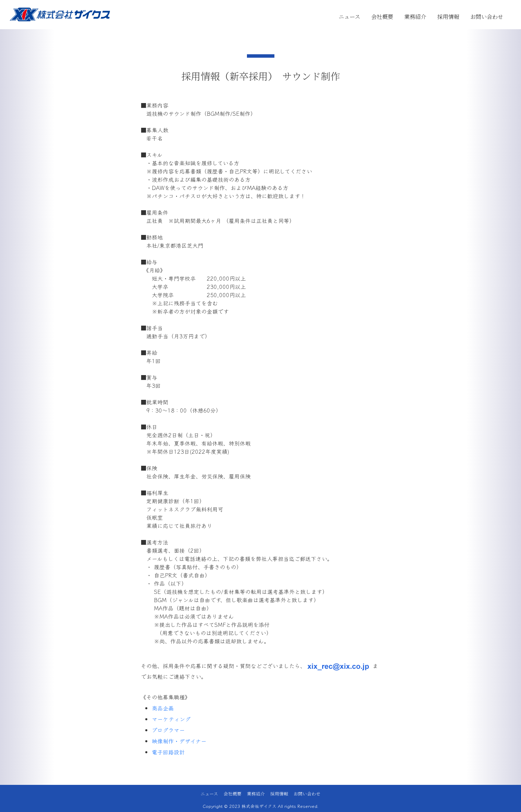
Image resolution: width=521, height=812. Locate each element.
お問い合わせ (487, 17)
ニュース (349, 17)
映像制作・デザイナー (179, 741)
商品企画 (163, 708)
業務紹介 (415, 17)
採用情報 (448, 17)
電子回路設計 (168, 752)
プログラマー (168, 730)
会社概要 (382, 17)
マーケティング (171, 719)
